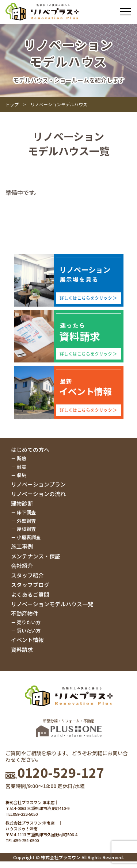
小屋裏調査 (29, 537)
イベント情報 (27, 640)
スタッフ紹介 (27, 575)
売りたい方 (29, 622)
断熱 (22, 458)
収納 (22, 475)
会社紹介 (22, 566)
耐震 (22, 467)
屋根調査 (26, 529)
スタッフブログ (30, 585)
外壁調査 (26, 521)
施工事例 (22, 546)
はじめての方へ (30, 450)
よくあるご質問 (30, 594)
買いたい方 (29, 631)
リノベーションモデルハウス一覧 (52, 604)
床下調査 (26, 512)
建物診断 (22, 503)
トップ (12, 104)
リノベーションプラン (38, 484)
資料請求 (22, 650)
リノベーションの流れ (38, 494)
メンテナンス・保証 (36, 556)
